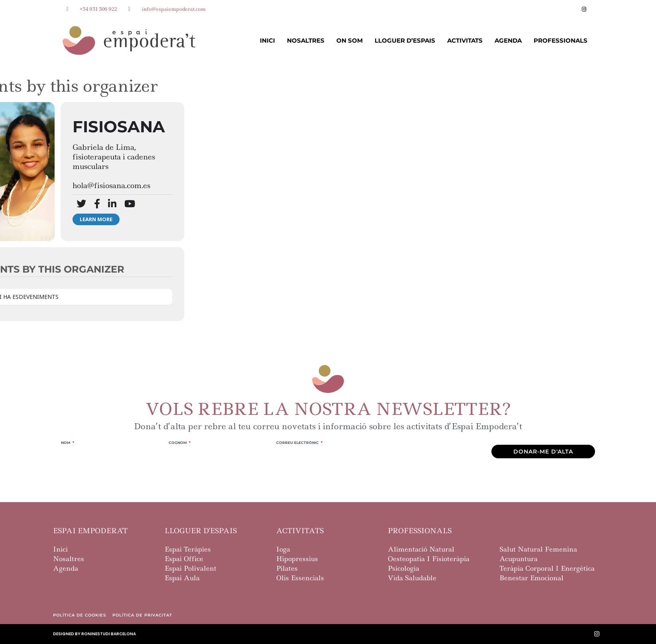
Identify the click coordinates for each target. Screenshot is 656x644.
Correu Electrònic (298, 443)
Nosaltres (306, 40)
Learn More (96, 219)
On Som (350, 40)
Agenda (508, 40)
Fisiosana (119, 127)
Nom (66, 443)
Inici (267, 40)
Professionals (561, 40)
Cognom (178, 443)
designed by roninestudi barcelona (94, 634)
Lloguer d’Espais (405, 40)
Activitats (465, 40)
